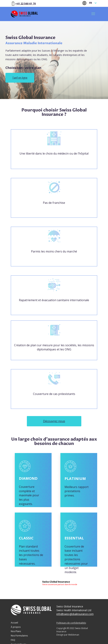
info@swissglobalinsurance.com (75, 614)
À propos (16, 627)
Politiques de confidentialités (71, 623)
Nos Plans (16, 632)
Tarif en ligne (20, 78)
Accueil (14, 623)
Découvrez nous (54, 421)
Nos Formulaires (19, 636)
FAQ (13, 640)
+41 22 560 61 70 (26, 4)
